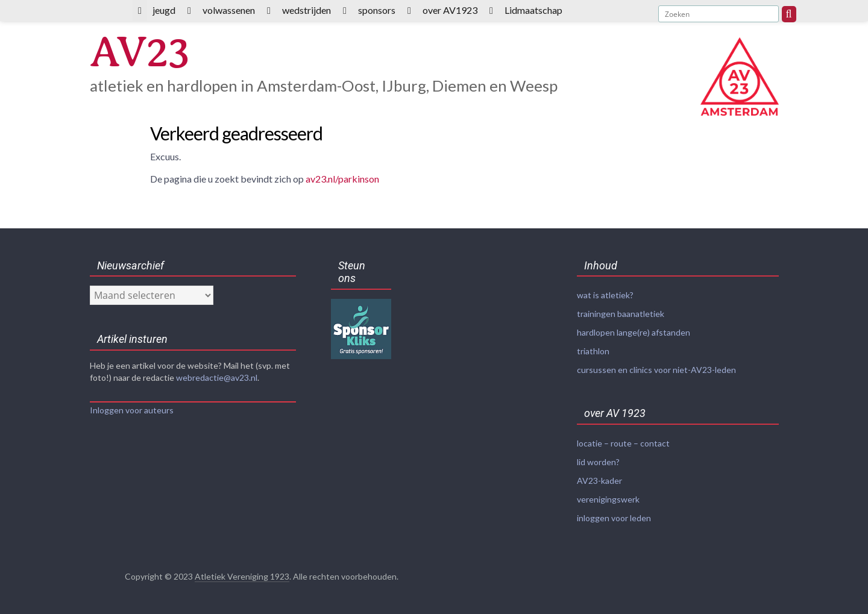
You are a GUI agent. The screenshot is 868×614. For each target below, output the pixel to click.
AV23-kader (599, 481)
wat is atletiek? (605, 295)
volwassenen (229, 10)
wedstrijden (307, 10)
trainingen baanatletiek (621, 314)
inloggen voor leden (614, 518)
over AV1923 (450, 10)
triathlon (593, 351)
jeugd (164, 10)
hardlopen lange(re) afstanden (634, 332)
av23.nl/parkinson (342, 179)
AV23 (139, 52)
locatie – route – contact (623, 443)
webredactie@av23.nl (217, 377)
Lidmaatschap (533, 10)
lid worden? (598, 462)
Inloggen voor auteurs (132, 410)
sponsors (377, 10)
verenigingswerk (608, 499)
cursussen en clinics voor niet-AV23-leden (656, 370)
